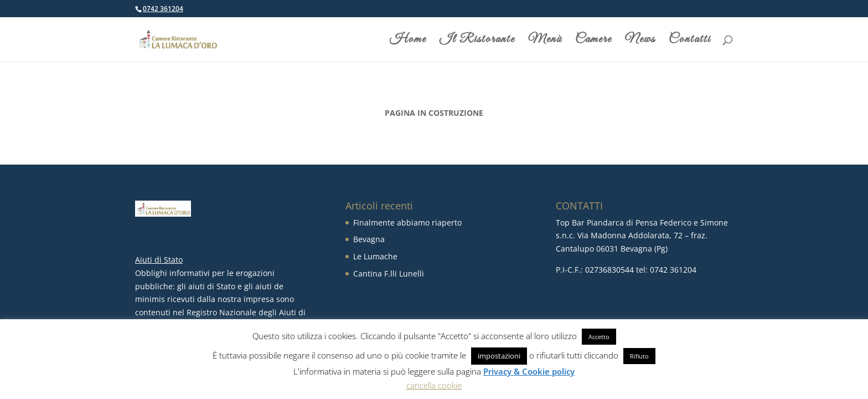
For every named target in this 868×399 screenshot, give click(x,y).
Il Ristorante (477, 41)
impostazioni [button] (499, 356)
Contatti (690, 41)
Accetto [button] (599, 337)
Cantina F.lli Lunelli (389, 273)
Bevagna (369, 239)
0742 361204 (163, 9)
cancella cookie (434, 385)
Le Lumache (375, 256)
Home (408, 41)
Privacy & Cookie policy (529, 371)
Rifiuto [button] (639, 356)
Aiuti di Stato (159, 260)
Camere (593, 41)
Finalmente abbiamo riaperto (407, 222)
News (640, 41)
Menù (545, 41)
